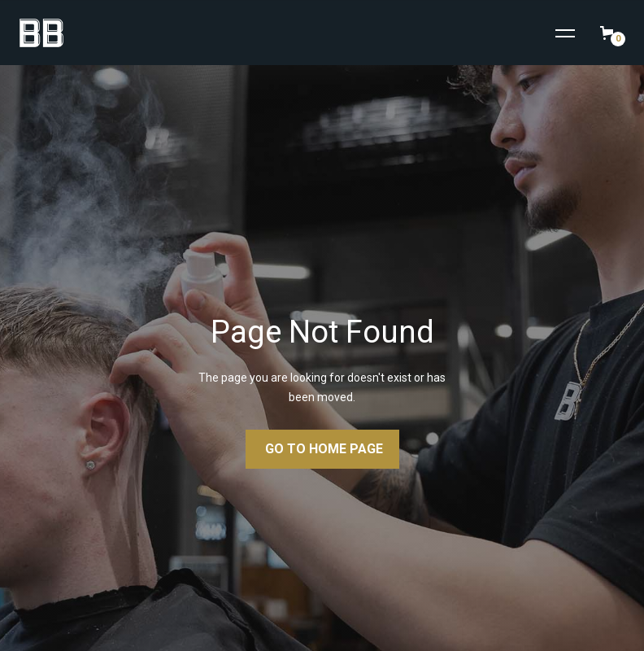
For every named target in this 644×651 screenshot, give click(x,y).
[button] (565, 33)
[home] (35, 33)
